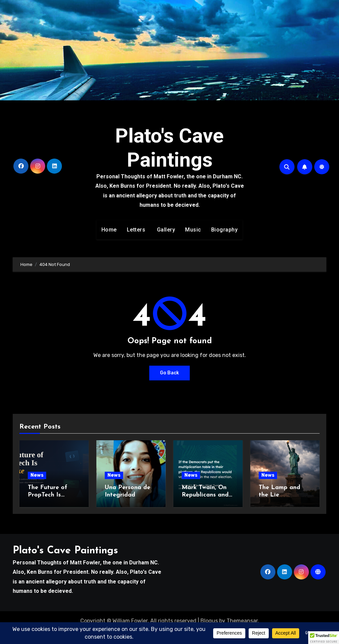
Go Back (169, 373)
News (37, 475)
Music (193, 230)
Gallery (165, 230)
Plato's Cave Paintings (169, 148)
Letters (136, 230)
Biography (225, 230)
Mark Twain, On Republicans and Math (205, 495)
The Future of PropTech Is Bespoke (48, 495)
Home (109, 230)
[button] (324, 638)
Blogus (209, 621)
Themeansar (242, 621)
